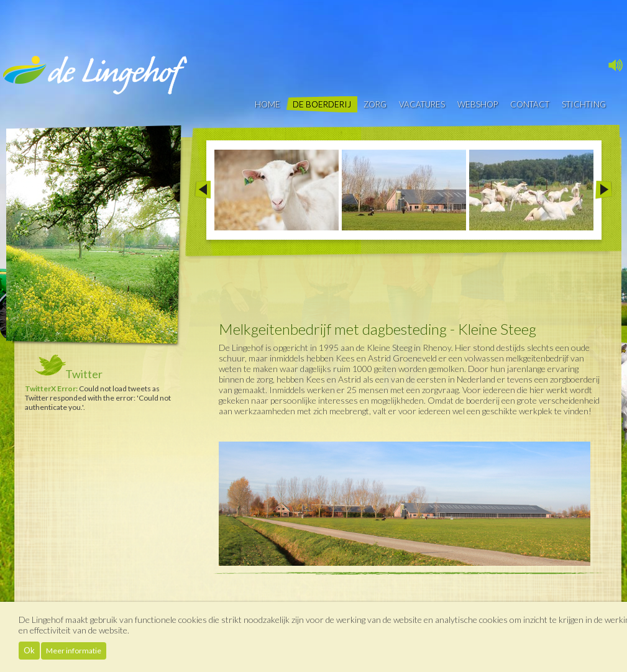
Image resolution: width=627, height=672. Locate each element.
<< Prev (202, 190)
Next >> (604, 190)
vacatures (422, 104)
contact (530, 104)
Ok (29, 650)
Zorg (375, 104)
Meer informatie (74, 651)
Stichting (584, 104)
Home (268, 104)
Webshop (478, 104)
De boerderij (322, 104)
